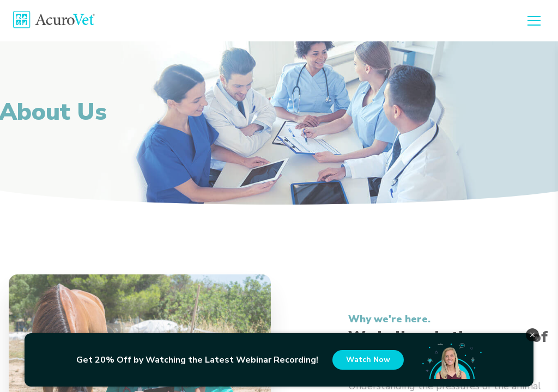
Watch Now (368, 360)
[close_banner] (532, 335)
